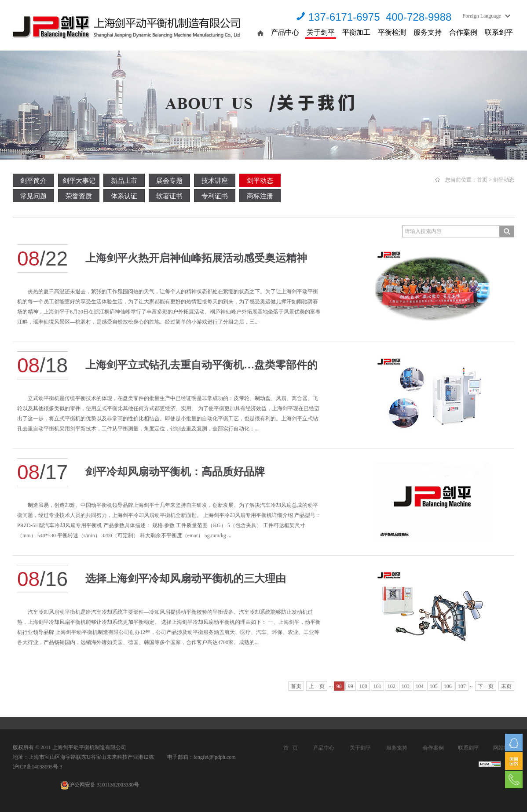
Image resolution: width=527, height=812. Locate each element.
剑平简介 (33, 181)
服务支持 (428, 32)
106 (448, 686)
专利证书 (215, 196)
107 (462, 686)
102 (392, 686)
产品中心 (285, 32)
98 (339, 686)
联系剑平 (499, 32)
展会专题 (169, 181)
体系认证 (124, 196)
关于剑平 (321, 32)
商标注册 (260, 196)
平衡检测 (392, 32)
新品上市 (124, 181)
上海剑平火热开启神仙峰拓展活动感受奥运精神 (196, 258)
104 (420, 686)
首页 (482, 180)
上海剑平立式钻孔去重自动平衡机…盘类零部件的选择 (201, 369)
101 (377, 686)
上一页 (317, 686)
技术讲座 (215, 181)
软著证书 (169, 196)
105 (434, 686)
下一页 (486, 686)
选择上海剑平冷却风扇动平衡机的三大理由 (186, 579)
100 (363, 686)
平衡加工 (356, 32)
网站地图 (504, 748)
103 (406, 686)
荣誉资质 (79, 196)
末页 (506, 686)
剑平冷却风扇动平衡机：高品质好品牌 (175, 472)
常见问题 (33, 196)
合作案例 (463, 32)
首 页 (291, 748)
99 (351, 686)
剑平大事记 (79, 181)
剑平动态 (260, 181)
